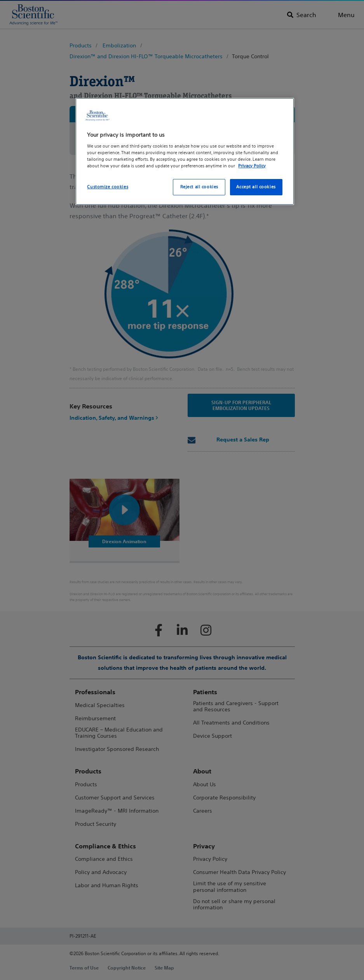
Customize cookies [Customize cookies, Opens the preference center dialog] (108, 187)
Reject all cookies (199, 187)
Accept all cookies (256, 187)
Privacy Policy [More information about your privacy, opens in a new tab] (252, 166)
